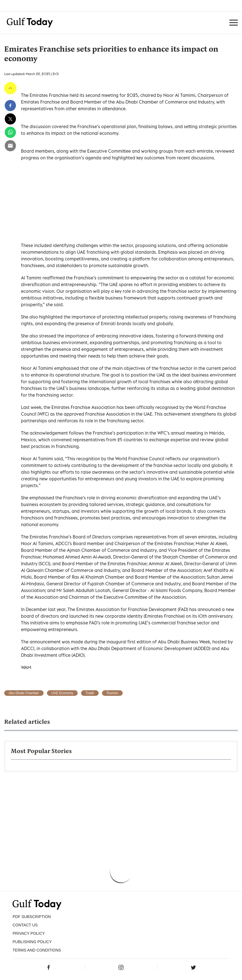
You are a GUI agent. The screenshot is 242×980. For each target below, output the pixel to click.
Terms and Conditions (37, 950)
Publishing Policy (32, 942)
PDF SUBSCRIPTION (32, 917)
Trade (90, 693)
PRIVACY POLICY (29, 933)
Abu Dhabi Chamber (24, 693)
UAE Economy (62, 693)
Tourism (112, 693)
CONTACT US (25, 925)
